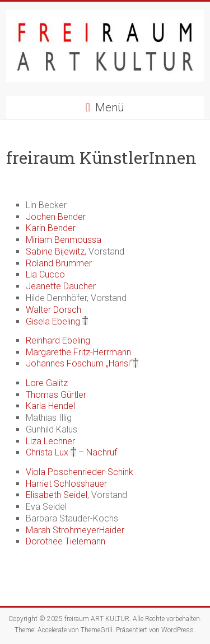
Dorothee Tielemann (66, 541)
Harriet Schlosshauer (66, 484)
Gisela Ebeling (53, 321)
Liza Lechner (50, 441)
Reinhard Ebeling (58, 340)
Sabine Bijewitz (55, 252)
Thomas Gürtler (56, 395)
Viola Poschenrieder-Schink (80, 472)
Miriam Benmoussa (64, 240)
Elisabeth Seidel (57, 495)
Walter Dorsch (53, 310)
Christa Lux (47, 452)
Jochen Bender (56, 217)
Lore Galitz (47, 383)
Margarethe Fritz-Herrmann (78, 352)
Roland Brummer (59, 263)
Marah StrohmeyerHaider (75, 530)
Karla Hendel (50, 406)
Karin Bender (51, 228)
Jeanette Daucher (61, 286)
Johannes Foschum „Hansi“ (79, 363)
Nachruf (102, 452)
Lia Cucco (45, 274)
